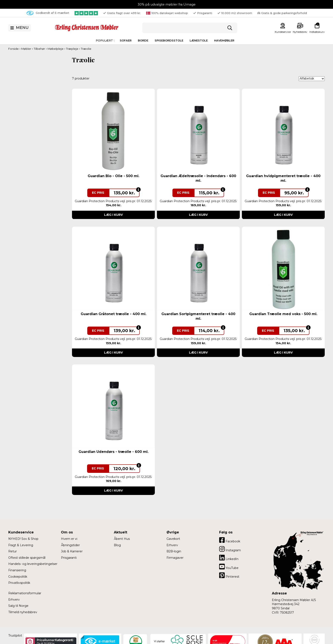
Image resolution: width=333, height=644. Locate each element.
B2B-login (174, 551)
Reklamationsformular (25, 593)
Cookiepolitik (18, 577)
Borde (143, 40)
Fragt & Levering (21, 545)
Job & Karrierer (72, 551)
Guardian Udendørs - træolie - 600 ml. (114, 452)
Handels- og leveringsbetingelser (33, 564)
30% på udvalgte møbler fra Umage (167, 4)
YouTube (229, 567)
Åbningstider (70, 545)
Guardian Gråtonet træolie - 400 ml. (114, 314)
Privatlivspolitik (19, 583)
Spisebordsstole (169, 40)
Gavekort (173, 539)
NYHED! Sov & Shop (23, 539)
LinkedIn (229, 558)
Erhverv (14, 600)
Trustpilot (15, 635)
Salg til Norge (18, 606)
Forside (13, 49)
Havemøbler (224, 40)
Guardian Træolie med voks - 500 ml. (283, 314)
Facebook (230, 540)
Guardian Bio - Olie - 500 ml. (114, 176)
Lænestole (199, 40)
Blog (117, 545)
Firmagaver (175, 558)
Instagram (230, 549)
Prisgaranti (69, 558)
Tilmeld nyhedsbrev (23, 612)
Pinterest (229, 575)
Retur (13, 551)
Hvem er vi (69, 539)
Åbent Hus (122, 539)
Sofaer (126, 40)
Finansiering (17, 570)
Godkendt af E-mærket (48, 13)
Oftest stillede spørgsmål (27, 558)
